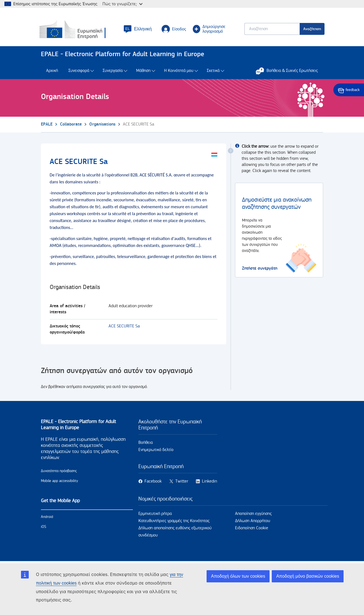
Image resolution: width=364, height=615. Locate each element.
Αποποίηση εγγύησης (253, 514)
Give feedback (349, 90)
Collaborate (71, 125)
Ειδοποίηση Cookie (252, 529)
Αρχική (52, 71)
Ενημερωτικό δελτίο (156, 450)
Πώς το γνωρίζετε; (122, 4)
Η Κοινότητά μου (179, 71)
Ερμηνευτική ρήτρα (155, 514)
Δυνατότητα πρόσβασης (59, 471)
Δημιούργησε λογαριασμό (210, 29)
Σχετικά (213, 71)
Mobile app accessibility (60, 481)
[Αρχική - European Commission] (79, 30)
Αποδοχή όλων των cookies (238, 576)
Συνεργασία (113, 71)
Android (47, 517)
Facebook (153, 482)
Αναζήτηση (311, 29)
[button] (138, 29)
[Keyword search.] (271, 29)
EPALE (47, 125)
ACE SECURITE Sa (124, 327)
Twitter (182, 482)
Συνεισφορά (79, 71)
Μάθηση (143, 71)
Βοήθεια (146, 443)
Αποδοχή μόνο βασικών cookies (308, 576)
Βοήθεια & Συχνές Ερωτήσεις (290, 71)
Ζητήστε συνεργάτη (260, 269)
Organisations (102, 125)
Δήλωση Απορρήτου (253, 521)
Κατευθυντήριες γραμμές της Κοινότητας (174, 521)
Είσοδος (175, 29)
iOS (43, 527)
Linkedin (209, 482)
